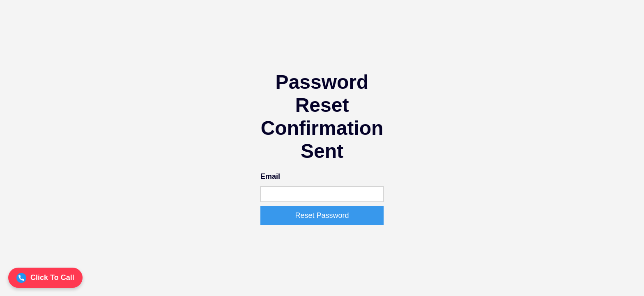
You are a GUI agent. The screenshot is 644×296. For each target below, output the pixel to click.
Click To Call (45, 278)
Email (270, 176)
